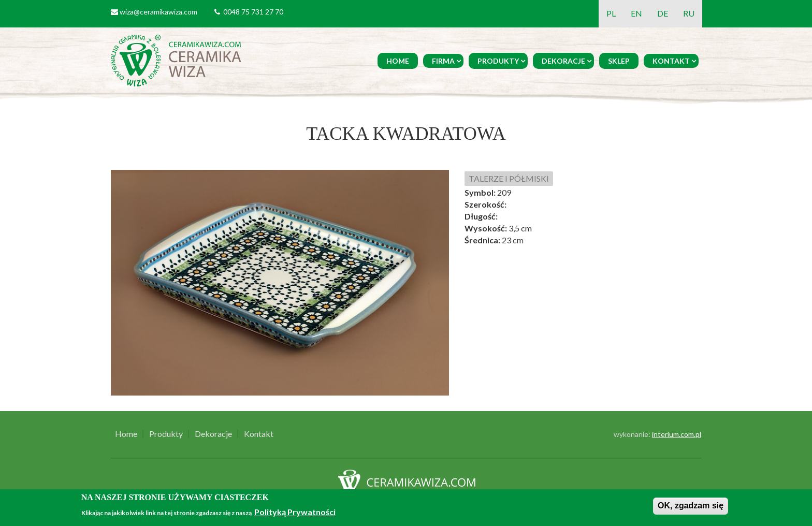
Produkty (498, 61)
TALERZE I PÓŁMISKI (509, 178)
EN (636, 13)
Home (398, 61)
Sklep (619, 61)
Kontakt (671, 61)
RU (689, 13)
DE (663, 13)
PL (611, 13)
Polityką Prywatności (295, 512)
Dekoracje (563, 61)
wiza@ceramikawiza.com (158, 12)
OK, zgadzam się (691, 506)
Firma (443, 61)
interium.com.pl (677, 434)
